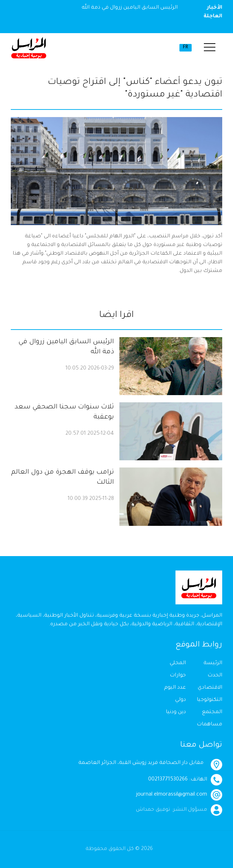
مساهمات (209, 725)
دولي (181, 700)
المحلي (178, 663)
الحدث (215, 676)
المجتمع (212, 712)
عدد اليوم (175, 688)
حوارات (178, 676)
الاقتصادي (210, 688)
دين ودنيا (176, 712)
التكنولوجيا (209, 700)
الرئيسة (213, 663)
